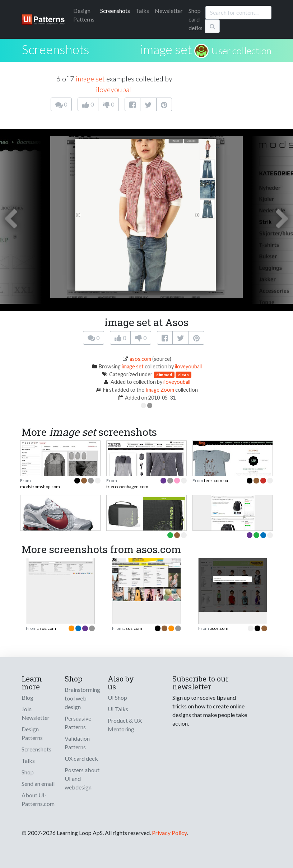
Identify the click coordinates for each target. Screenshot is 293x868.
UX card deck (81, 758)
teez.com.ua (216, 480)
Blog (27, 697)
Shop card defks (196, 19)
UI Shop (117, 697)
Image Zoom (160, 390)
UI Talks (118, 709)
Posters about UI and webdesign (82, 779)
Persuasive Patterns (78, 723)
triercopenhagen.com (127, 487)
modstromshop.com (40, 487)
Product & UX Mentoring (125, 725)
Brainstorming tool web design (82, 698)
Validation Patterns (77, 743)
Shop (28, 772)
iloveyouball (114, 89)
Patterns (84, 15)
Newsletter (169, 11)
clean (183, 375)
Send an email (38, 784)
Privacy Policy (169, 833)
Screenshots (115, 11)
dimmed (164, 375)
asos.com (140, 359)
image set (166, 49)
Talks (142, 11)
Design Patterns (32, 733)
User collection (241, 51)
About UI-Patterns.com (38, 799)
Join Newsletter (36, 713)
